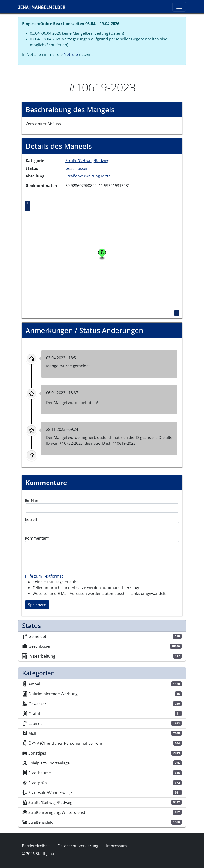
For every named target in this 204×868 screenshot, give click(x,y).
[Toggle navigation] (179, 7)
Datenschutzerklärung (78, 846)
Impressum (116, 846)
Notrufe (71, 54)
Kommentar (36, 538)
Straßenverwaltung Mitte (88, 176)
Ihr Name (33, 501)
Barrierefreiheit (36, 846)
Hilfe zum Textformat (44, 576)
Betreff (31, 519)
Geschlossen (77, 168)
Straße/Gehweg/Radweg (87, 161)
